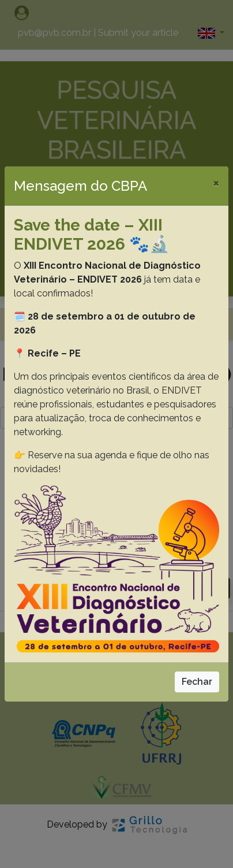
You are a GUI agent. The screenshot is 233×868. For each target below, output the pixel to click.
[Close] (216, 183)
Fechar (197, 682)
